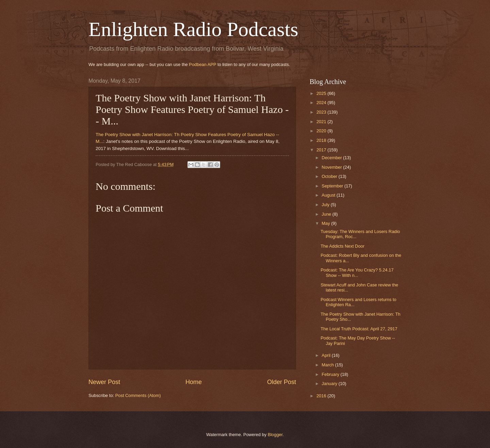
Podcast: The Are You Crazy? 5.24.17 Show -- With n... (357, 272)
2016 (322, 396)
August (329, 195)
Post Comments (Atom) (138, 395)
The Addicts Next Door (342, 246)
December (332, 158)
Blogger (275, 435)
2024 (322, 103)
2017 (322, 150)
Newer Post (104, 382)
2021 (322, 122)
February (331, 374)
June (327, 214)
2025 (322, 93)
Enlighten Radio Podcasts (193, 29)
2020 (322, 131)
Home (194, 382)
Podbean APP (202, 64)
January (330, 384)
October (330, 176)
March (328, 365)
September (333, 186)
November (332, 167)
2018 (322, 140)
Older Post (282, 382)
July (326, 205)
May (326, 223)
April (326, 355)
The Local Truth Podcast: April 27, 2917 (359, 329)
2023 (322, 112)
